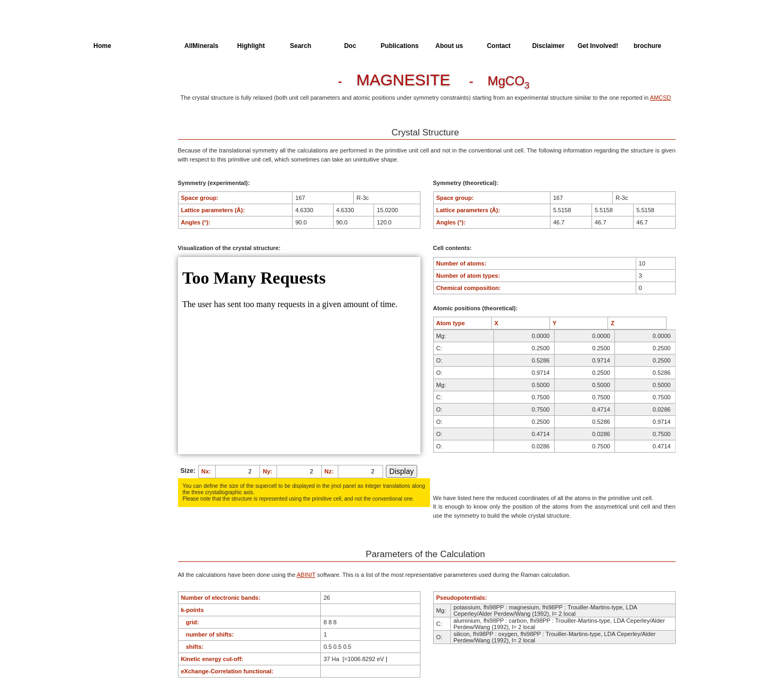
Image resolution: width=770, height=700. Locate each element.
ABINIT (306, 575)
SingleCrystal (112, 162)
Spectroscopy (113, 142)
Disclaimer (549, 46)
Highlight (251, 46)
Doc (350, 46)
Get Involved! (598, 46)
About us (449, 46)
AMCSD (661, 98)
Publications (399, 46)
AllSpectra (152, 46)
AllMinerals (201, 46)
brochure (647, 46)
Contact (499, 46)
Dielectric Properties (121, 123)
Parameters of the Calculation (118, 103)
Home (102, 46)
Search (301, 46)
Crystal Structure (117, 83)
